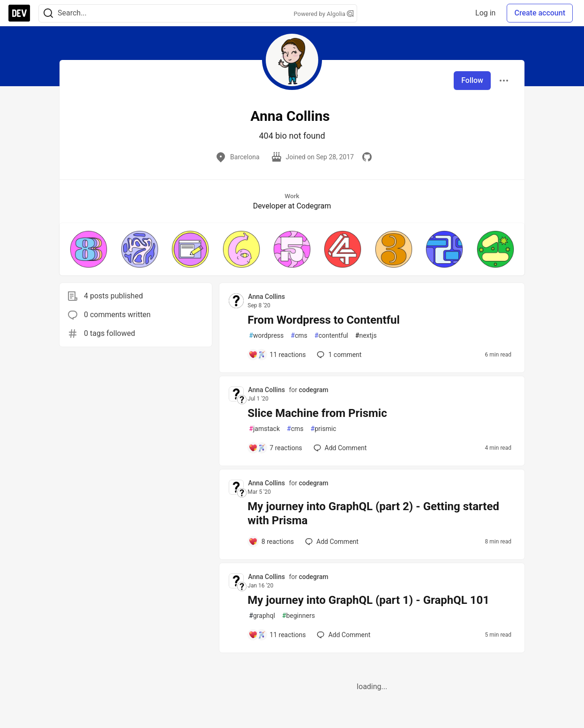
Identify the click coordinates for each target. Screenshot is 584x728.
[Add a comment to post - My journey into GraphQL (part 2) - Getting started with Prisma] (271, 542)
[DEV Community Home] (19, 13)
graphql (262, 616)
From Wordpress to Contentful (324, 320)
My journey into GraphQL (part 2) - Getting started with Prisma (373, 513)
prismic (324, 429)
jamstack (264, 429)
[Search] (48, 13)
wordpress (266, 336)
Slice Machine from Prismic (317, 413)
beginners (299, 616)
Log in (485, 13)
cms (299, 336)
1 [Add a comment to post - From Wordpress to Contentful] (338, 355)
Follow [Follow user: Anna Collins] (472, 80)
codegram (313, 390)
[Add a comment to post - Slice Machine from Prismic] (275, 448)
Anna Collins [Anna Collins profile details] (266, 297)
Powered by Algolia (323, 14)
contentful (331, 336)
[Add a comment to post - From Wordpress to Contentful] (277, 355)
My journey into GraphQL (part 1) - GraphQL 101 (368, 600)
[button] (89, 249)
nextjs (366, 336)
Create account (540, 13)
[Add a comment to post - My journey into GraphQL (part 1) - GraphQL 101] (277, 635)
